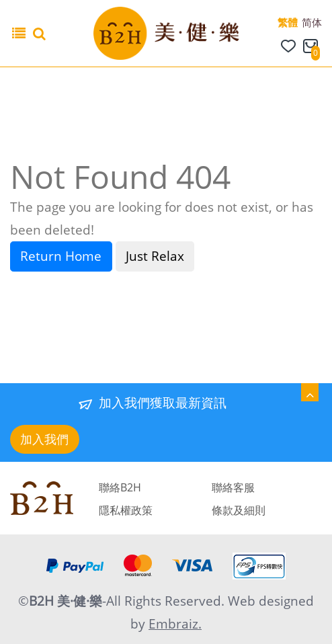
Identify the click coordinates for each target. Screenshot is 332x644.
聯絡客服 (233, 487)
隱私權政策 (126, 510)
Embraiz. (175, 624)
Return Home (61, 256)
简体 (312, 22)
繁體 (288, 22)
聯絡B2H (120, 487)
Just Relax (155, 256)
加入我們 (44, 439)
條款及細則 (239, 510)
